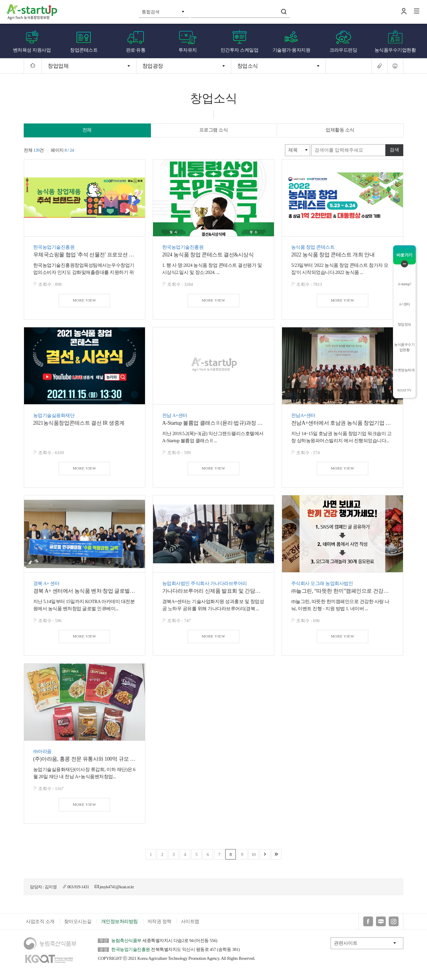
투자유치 (188, 50)
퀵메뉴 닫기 (404, 264)
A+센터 (404, 304)
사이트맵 (190, 925)
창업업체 (58, 66)
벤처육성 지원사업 (32, 50)
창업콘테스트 (84, 50)
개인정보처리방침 (120, 925)
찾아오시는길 (78, 925)
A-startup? (404, 284)
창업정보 (404, 324)
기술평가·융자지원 (291, 50)
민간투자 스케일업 (240, 50)
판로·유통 (136, 50)
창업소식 (248, 66)
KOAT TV (404, 390)
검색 (284, 12)
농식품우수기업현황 (395, 50)
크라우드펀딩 (343, 50)
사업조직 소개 (40, 925)
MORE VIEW (84, 300)
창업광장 (153, 66)
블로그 (381, 925)
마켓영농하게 (404, 370)
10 (254, 854)
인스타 (394, 925)
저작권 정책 (159, 925)
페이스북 (368, 925)
